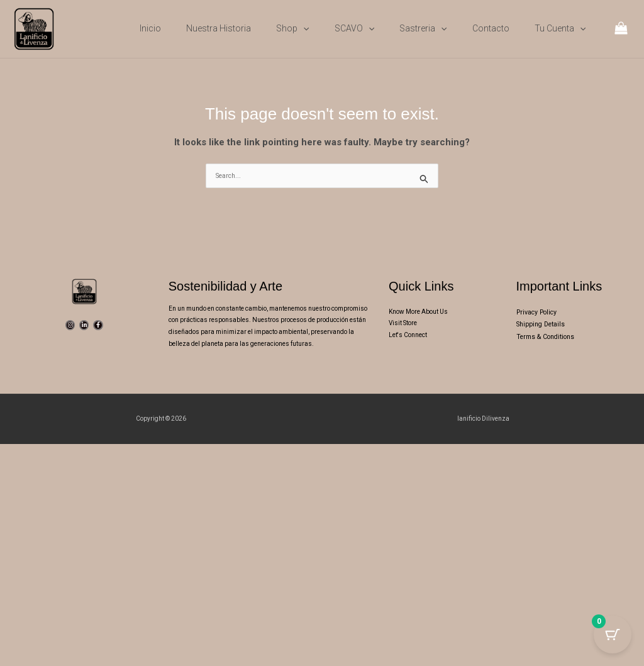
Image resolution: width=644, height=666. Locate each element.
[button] (303, 28)
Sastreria (423, 28)
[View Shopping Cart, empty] (621, 29)
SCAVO (354, 28)
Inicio (150, 28)
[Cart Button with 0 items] (613, 635)
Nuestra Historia (219, 28)
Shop (292, 28)
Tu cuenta (560, 28)
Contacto (491, 28)
